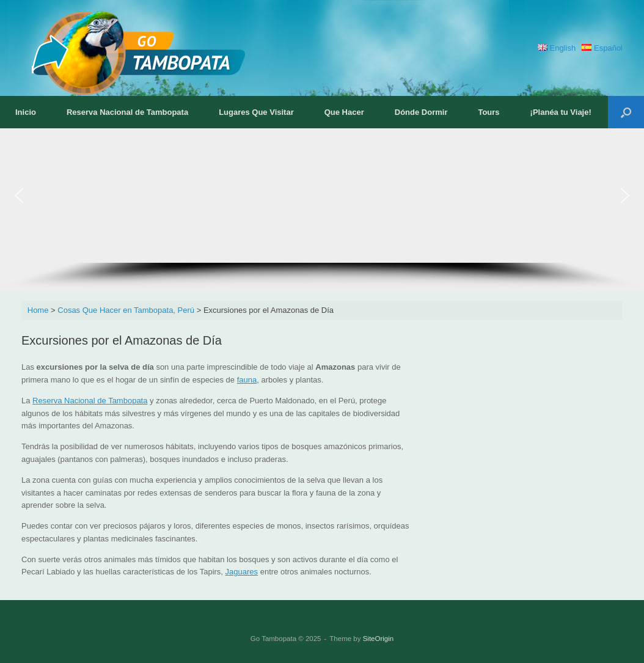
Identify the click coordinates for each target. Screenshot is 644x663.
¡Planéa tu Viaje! (561, 112)
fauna (247, 380)
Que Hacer (344, 112)
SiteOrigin (379, 639)
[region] (322, 210)
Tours (488, 112)
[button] (626, 112)
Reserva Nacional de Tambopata (127, 112)
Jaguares (242, 572)
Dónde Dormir (421, 112)
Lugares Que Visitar (256, 112)
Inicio (26, 112)
